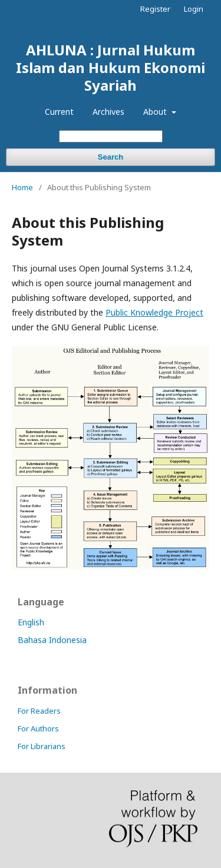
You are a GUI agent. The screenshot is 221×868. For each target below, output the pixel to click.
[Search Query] (111, 136)
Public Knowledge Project (154, 312)
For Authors (38, 728)
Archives (108, 112)
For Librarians (42, 746)
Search (111, 157)
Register (155, 9)
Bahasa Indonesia (52, 640)
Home (22, 187)
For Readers (39, 711)
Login (194, 9)
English (31, 622)
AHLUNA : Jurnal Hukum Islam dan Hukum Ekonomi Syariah (111, 67)
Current (59, 112)
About (156, 112)
